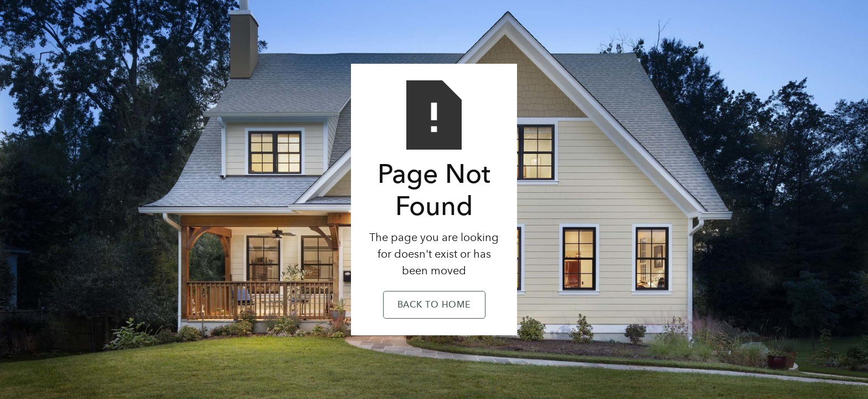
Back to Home (434, 305)
